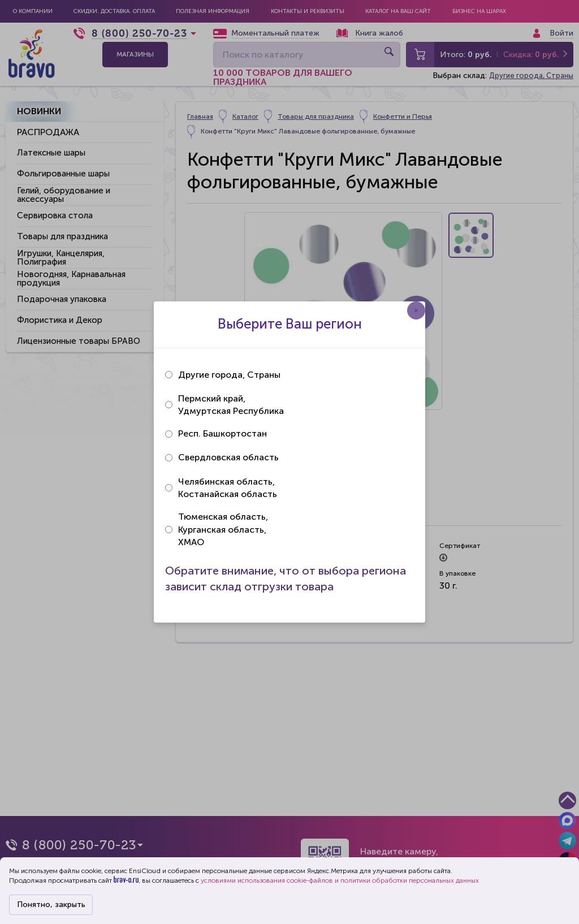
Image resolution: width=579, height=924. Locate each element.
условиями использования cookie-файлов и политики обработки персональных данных (340, 880)
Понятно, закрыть (51, 904)
